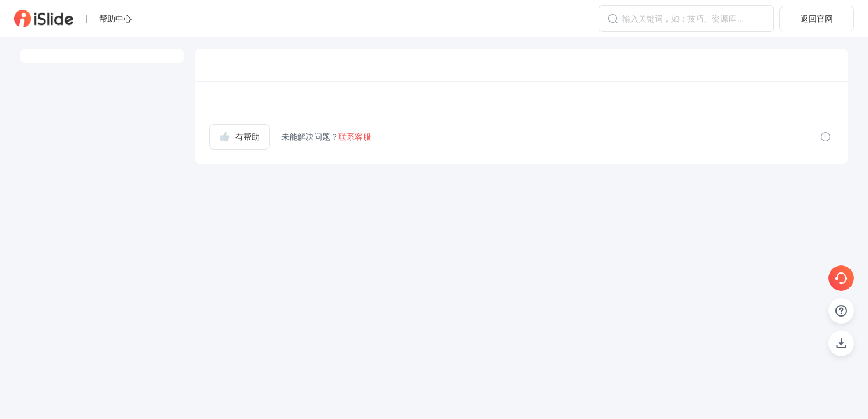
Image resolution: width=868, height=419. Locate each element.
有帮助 (239, 136)
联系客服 (355, 137)
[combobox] (686, 19)
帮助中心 (115, 19)
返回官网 (817, 19)
